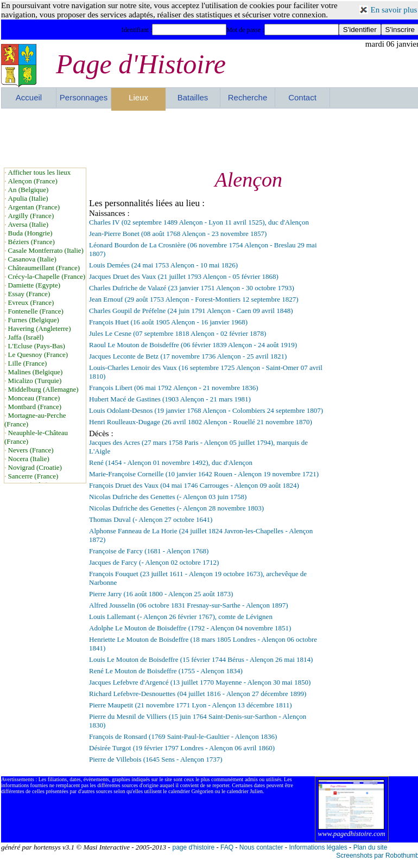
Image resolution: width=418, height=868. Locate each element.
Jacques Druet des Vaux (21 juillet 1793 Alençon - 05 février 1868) (184, 276)
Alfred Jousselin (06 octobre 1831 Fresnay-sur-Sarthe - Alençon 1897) (189, 605)
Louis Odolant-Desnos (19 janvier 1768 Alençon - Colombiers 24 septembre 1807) (206, 410)
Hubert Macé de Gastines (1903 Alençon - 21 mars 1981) (170, 399)
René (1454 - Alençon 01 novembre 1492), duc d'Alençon (171, 462)
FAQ (227, 847)
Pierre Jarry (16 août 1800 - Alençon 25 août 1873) (161, 594)
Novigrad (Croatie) (35, 467)
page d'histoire (193, 847)
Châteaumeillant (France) (44, 268)
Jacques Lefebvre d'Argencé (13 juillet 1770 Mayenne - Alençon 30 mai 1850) (200, 682)
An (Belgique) (28, 190)
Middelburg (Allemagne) (43, 389)
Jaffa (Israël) (26, 337)
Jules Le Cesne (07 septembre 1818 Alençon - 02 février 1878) (178, 333)
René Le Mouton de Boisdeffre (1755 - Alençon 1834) (166, 671)
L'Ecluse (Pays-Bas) (37, 346)
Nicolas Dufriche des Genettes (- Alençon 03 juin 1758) (168, 497)
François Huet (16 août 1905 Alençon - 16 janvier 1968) (168, 322)
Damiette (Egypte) (34, 285)
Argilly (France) (31, 216)
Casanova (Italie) (32, 259)
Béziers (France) (31, 242)
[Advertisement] (210, 138)
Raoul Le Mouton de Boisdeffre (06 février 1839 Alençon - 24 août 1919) (193, 345)
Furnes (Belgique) (34, 320)
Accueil (29, 97)
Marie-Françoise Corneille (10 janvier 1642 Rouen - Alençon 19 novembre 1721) (204, 474)
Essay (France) (29, 294)
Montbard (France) (35, 407)
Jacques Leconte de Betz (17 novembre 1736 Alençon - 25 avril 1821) (188, 356)
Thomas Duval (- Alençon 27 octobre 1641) (151, 519)
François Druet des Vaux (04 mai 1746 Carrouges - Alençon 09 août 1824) (194, 485)
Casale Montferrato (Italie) (46, 250)
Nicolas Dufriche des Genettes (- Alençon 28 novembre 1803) (176, 508)
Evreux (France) (31, 302)
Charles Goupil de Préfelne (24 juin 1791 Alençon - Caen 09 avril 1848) (191, 311)
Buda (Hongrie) (30, 233)
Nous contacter (261, 847)
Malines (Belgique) (36, 372)
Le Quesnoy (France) (38, 355)
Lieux (138, 97)
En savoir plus (394, 10)
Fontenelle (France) (36, 311)
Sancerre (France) (33, 476)
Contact (302, 97)
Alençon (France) (33, 181)
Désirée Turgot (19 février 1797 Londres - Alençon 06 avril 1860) (182, 748)
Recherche (248, 97)
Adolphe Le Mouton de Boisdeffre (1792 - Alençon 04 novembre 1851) (190, 628)
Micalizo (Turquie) (35, 381)
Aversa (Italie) (28, 224)
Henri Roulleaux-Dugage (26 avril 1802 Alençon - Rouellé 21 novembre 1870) (201, 422)
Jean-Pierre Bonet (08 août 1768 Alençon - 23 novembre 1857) (178, 234)
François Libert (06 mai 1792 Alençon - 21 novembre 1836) (174, 388)
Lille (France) (28, 363)
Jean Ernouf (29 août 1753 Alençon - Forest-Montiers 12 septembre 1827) (194, 299)
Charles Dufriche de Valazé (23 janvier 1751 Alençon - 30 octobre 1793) (192, 288)
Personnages (84, 97)
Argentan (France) (34, 207)
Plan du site (370, 847)
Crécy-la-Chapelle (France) (47, 276)
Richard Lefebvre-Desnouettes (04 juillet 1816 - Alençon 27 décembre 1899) (198, 694)
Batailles (193, 97)
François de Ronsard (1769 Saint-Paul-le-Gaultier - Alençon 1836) (183, 736)
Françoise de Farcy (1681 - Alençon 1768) (149, 551)
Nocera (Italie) (29, 459)
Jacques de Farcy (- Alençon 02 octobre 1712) (154, 562)
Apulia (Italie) (28, 198)
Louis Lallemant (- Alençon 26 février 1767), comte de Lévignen (181, 617)
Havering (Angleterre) (40, 328)
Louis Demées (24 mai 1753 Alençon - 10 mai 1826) (163, 265)
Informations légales (318, 847)
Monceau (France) (34, 398)
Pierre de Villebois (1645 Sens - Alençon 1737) (156, 759)
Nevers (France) (31, 450)
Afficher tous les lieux (40, 172)
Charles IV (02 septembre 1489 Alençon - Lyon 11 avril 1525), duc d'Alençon (199, 222)
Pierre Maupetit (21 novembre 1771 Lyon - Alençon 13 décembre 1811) (191, 705)
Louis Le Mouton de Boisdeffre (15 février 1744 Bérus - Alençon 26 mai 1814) (201, 659)
